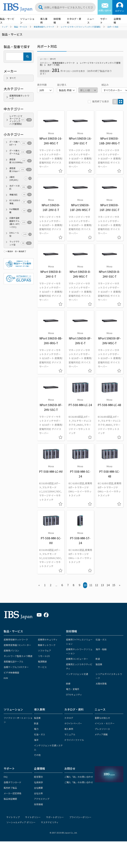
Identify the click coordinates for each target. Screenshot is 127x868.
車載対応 (20, 195)
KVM (6, 678)
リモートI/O (44, 656)
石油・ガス (101, 639)
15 (114, 585)
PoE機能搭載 (20, 211)
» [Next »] (120, 585)
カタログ (69, 718)
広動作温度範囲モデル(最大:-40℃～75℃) (20, 222)
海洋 (36, 740)
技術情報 (57, 21)
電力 (36, 729)
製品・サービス (13, 631)
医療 (68, 683)
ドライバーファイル (74, 740)
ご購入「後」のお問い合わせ (79, 782)
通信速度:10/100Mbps (20, 161)
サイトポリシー (33, 817)
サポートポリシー (55, 817)
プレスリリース (102, 729)
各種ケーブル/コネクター (16, 667)
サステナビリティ (50, 822)
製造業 (99, 664)
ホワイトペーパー (73, 723)
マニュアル (70, 734)
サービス (42, 667)
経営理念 (38, 777)
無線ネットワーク (47, 645)
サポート (104, 21)
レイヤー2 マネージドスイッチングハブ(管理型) (80, 64)
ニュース (91, 21)
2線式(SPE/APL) (20, 178)
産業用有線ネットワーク (63, 63)
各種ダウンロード (12, 782)
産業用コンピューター (77, 659)
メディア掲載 (101, 734)
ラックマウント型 (20, 243)
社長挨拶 (38, 782)
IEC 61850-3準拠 (20, 202)
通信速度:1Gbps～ (20, 170)
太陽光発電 (101, 683)
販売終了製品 (10, 788)
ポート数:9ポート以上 (20, 152)
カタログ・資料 (74, 21)
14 (108, 585)
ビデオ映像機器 (11, 672)
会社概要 (38, 788)
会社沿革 (38, 793)
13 (102, 585)
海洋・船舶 (101, 649)
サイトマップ (13, 817)
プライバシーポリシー (80, 817)
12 (96, 585)
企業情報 (117, 21)
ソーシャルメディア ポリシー (21, 822)
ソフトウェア (44, 650)
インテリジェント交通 (77, 674)
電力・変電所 (73, 689)
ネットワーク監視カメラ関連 (18, 656)
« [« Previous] (39, 585)
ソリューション (27, 21)
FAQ (6, 777)
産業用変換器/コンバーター (17, 645)
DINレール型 (20, 234)
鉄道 (98, 659)
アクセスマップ (42, 799)
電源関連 (42, 661)
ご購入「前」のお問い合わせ (79, 777)
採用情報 (38, 804)
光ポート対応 (53, 65)
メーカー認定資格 (12, 793)
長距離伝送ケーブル (14, 661)
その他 (37, 755)
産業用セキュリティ (48, 639)
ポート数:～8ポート (20, 143)
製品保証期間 (10, 799)
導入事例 (44, 21)
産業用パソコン (11, 650)
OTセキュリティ (74, 694)
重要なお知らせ (102, 718)
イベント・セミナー (105, 723)
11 (91, 585)
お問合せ (70, 768)
